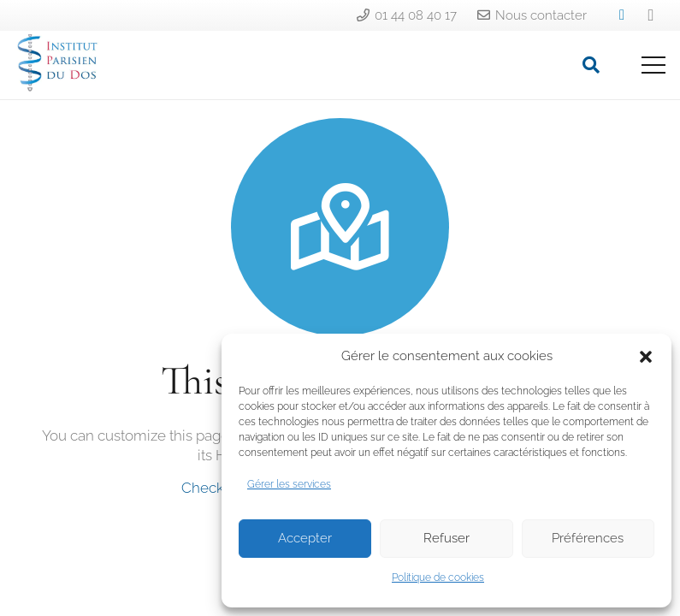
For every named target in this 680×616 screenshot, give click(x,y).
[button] (646, 357)
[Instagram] (651, 15)
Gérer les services (289, 484)
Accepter (305, 538)
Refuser (446, 538)
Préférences (588, 538)
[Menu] (653, 65)
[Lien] (57, 69)
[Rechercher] (591, 65)
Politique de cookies (438, 577)
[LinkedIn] (622, 15)
